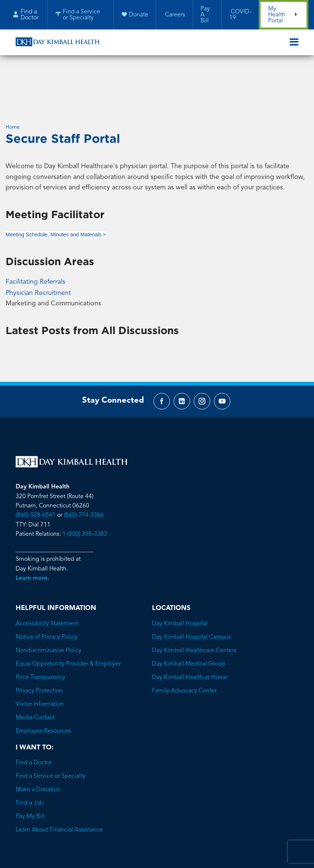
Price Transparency (41, 628)
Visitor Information (40, 655)
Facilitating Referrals (35, 231)
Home (13, 75)
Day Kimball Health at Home (190, 628)
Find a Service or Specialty (51, 727)
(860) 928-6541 (36, 465)
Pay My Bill (30, 767)
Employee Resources (43, 682)
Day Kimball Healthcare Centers (194, 601)
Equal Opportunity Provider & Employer (68, 614)
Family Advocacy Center (184, 641)
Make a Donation (38, 740)
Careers (174, 15)
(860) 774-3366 (84, 465)
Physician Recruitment (38, 242)
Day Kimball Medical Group (189, 614)
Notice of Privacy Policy (46, 588)
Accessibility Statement (47, 574)
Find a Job (30, 754)
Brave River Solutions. (188, 823)
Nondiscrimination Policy (49, 601)
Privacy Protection (39, 641)
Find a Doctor (34, 713)
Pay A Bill (205, 15)
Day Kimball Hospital (180, 574)
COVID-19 (240, 15)
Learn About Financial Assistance (59, 780)
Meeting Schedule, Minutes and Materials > (56, 184)
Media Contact (35, 668)
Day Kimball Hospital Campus (192, 588)
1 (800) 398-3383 (85, 485)
